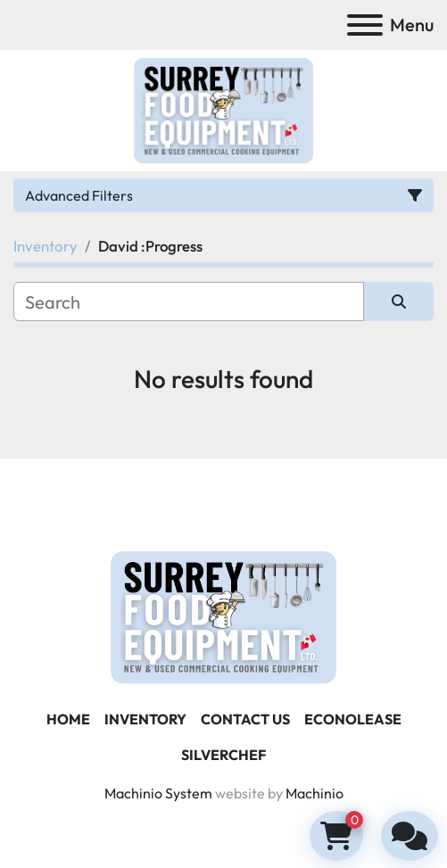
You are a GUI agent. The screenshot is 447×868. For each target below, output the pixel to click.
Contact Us (245, 719)
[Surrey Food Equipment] (223, 616)
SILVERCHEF (223, 755)
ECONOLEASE (353, 719)
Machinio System (158, 793)
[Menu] (365, 25)
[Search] (189, 302)
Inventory (145, 719)
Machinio (315, 793)
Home (68, 719)
